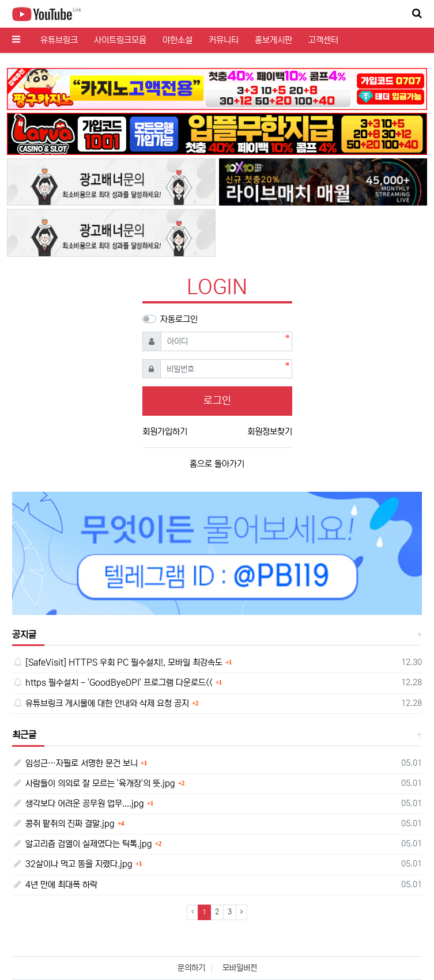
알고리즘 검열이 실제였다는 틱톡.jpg (82, 844)
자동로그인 (179, 319)
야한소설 (178, 40)
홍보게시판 (273, 40)
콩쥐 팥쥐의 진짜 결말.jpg (63, 824)
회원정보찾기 (270, 432)
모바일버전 (240, 968)
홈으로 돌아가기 (217, 464)
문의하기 (191, 968)
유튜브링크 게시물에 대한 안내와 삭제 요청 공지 (101, 703)
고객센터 (323, 40)
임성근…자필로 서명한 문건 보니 (75, 763)
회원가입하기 (165, 432)
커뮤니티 (224, 40)
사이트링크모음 (120, 40)
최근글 (24, 735)
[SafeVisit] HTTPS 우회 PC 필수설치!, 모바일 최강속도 (117, 662)
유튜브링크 (59, 40)
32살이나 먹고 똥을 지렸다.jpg (72, 864)
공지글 (24, 635)
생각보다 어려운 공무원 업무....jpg (78, 804)
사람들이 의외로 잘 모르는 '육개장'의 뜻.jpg (94, 783)
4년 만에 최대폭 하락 (55, 885)
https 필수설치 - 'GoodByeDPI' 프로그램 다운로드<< (112, 683)
